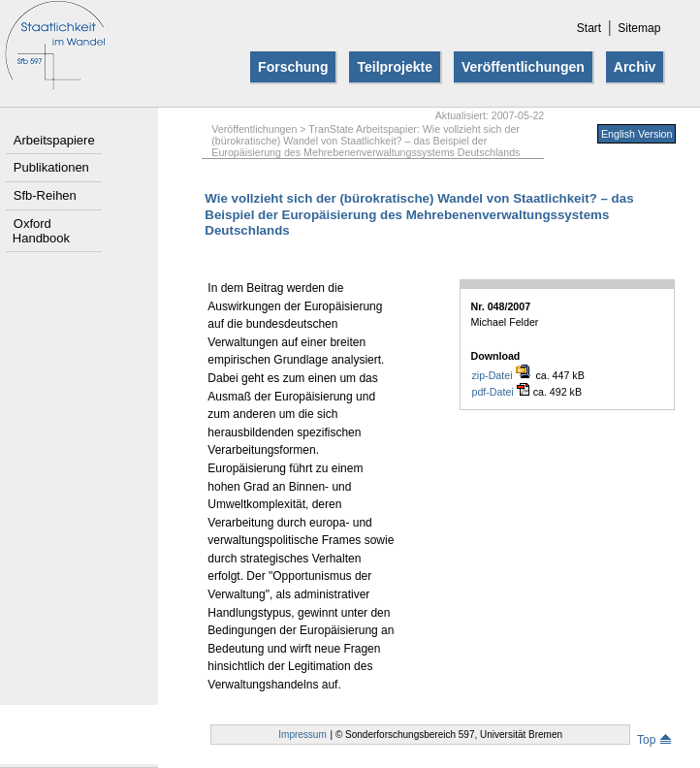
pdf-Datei (500, 391)
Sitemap (639, 28)
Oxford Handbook (41, 231)
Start (589, 28)
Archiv (635, 67)
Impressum (302, 735)
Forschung (293, 67)
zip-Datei (501, 375)
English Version (636, 134)
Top (654, 740)
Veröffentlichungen (523, 67)
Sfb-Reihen (45, 195)
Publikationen (51, 167)
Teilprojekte (395, 67)
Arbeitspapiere (54, 140)
